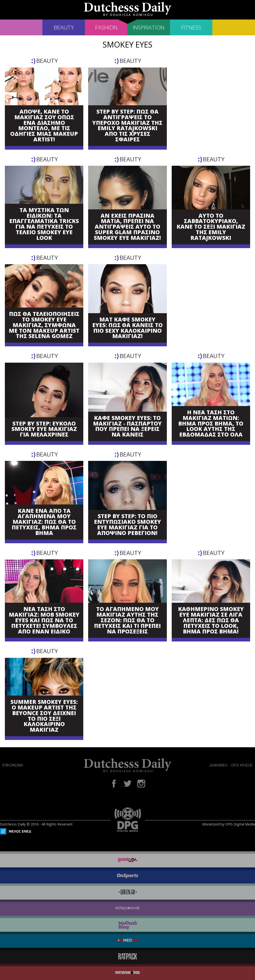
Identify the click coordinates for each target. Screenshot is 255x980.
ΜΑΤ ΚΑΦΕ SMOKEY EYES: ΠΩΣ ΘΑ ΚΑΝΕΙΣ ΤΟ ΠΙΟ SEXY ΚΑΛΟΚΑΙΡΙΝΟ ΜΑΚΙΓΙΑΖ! (127, 328)
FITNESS (191, 27)
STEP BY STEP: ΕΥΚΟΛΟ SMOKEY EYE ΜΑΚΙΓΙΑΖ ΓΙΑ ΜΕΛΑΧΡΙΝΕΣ (44, 429)
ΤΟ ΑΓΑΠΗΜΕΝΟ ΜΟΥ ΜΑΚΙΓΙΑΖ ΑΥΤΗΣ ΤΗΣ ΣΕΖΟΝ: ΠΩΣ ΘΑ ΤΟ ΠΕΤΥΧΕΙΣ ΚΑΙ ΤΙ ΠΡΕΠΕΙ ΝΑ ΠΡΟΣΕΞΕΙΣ (127, 620)
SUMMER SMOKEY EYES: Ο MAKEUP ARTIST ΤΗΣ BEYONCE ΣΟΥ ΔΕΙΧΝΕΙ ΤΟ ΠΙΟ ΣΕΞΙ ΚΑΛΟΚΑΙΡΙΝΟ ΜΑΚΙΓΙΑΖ (44, 716)
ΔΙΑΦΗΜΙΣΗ (218, 765)
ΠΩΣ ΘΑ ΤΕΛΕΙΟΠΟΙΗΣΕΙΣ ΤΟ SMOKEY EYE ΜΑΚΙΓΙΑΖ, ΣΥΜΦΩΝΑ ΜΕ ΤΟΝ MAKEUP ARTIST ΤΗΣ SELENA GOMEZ (44, 325)
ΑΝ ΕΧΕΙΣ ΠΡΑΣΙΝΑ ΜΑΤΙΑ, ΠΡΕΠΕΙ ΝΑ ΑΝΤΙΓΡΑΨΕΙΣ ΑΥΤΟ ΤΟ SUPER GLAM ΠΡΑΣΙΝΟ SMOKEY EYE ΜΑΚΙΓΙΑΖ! (127, 227)
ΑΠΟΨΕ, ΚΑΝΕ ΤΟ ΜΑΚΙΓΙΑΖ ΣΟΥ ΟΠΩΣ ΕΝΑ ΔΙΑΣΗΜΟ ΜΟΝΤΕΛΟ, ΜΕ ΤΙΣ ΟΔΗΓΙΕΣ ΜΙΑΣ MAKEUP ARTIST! (44, 126)
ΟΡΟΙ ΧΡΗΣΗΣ (242, 765)
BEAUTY (64, 27)
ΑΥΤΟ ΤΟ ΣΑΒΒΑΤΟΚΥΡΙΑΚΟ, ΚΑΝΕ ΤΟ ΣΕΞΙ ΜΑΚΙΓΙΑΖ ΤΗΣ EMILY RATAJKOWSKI (211, 227)
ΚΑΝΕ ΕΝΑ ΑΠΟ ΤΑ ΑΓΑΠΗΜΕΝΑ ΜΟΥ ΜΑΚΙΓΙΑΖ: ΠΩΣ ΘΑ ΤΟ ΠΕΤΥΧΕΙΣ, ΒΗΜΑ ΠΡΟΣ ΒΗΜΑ (44, 522)
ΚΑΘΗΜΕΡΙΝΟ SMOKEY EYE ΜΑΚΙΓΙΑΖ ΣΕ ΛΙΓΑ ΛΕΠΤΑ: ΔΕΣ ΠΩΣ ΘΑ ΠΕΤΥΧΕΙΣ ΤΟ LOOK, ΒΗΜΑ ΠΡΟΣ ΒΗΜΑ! (211, 620)
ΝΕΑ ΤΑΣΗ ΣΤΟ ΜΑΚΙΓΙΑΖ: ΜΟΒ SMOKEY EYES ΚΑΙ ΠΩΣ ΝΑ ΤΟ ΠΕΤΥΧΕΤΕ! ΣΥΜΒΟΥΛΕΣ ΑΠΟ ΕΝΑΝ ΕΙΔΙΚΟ (44, 620)
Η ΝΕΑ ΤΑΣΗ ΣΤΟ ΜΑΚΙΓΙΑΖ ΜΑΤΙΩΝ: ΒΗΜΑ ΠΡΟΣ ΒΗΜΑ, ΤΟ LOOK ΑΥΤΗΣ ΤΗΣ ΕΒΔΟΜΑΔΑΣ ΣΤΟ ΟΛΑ (211, 424)
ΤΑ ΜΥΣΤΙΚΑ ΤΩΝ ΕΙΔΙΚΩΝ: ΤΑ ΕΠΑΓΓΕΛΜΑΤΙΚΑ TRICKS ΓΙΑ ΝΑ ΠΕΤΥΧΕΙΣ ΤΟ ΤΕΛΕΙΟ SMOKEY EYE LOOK (44, 224)
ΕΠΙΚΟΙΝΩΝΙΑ (13, 765)
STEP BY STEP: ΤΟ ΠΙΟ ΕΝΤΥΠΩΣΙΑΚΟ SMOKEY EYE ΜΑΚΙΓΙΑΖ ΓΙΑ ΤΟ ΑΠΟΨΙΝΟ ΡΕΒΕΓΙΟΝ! (127, 525)
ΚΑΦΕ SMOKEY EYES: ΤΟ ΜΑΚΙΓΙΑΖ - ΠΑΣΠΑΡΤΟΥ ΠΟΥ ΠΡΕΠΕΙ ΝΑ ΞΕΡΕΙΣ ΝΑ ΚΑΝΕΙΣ (127, 426)
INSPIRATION (149, 27)
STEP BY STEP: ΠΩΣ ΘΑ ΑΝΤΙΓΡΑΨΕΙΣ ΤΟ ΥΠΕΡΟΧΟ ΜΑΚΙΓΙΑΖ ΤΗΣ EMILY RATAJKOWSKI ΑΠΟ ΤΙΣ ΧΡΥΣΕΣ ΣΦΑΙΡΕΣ (127, 126)
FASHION (106, 27)
